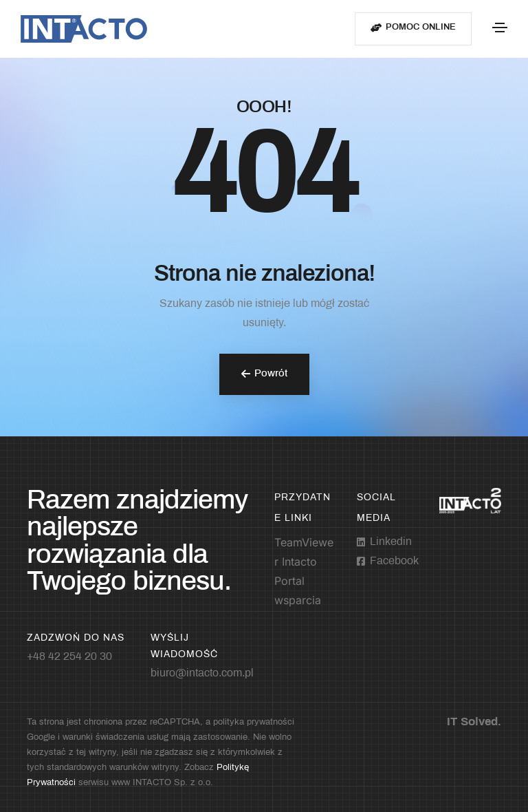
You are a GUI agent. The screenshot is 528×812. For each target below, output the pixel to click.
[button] (413, 29)
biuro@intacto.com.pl (202, 673)
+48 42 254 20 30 (69, 657)
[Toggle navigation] (500, 28)
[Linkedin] (384, 542)
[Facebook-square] (388, 562)
